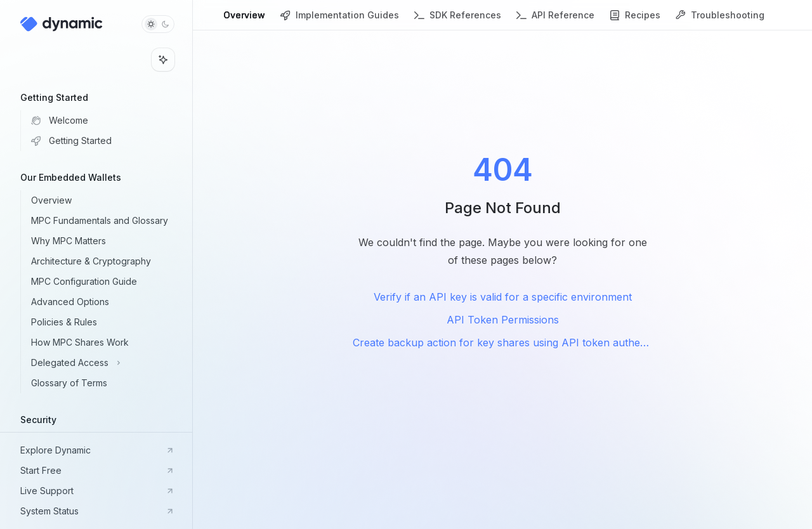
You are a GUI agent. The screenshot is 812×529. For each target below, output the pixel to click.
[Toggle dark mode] (158, 24)
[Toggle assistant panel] (163, 60)
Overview (244, 20)
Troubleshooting (720, 20)
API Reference (555, 20)
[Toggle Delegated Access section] (106, 363)
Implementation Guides (340, 20)
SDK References (458, 20)
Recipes (635, 20)
